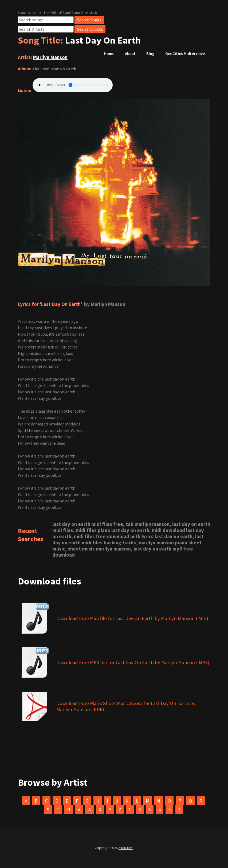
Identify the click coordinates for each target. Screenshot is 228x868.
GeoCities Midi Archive (185, 54)
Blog (150, 54)
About (130, 54)
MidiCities (126, 848)
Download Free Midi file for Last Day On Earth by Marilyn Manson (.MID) (132, 618)
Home (109, 54)
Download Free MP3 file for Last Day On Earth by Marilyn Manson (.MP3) (133, 662)
